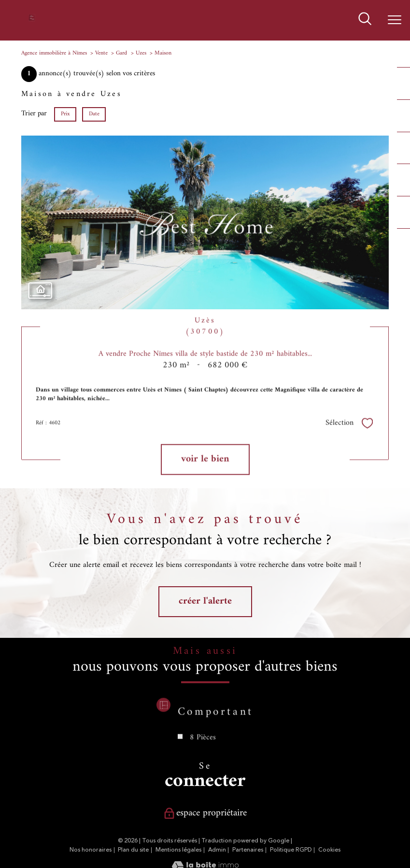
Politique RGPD (291, 850)
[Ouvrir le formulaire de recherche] (365, 20)
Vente (101, 53)
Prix (65, 114)
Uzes (141, 53)
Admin (217, 850)
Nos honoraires (91, 850)
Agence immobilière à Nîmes (54, 53)
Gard (121, 53)
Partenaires (248, 850)
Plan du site (133, 850)
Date (94, 114)
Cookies (329, 850)
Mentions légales (178, 850)
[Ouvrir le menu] (395, 20)
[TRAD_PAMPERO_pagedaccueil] (32, 20)
